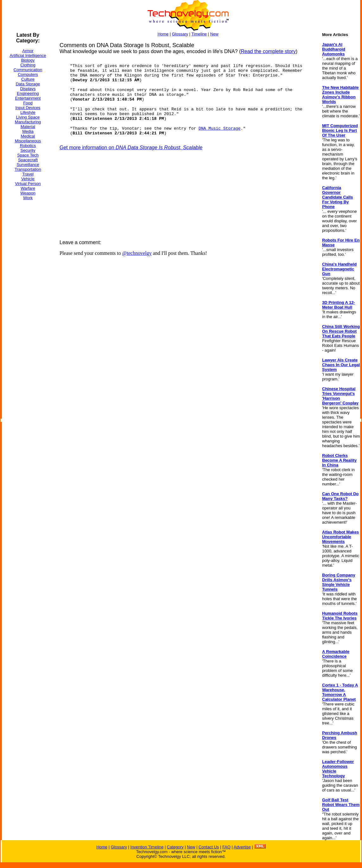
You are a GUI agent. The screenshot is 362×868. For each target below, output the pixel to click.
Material (28, 127)
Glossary (180, 34)
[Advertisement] (27, 300)
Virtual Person (28, 184)
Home (163, 34)
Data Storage (28, 84)
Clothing (28, 65)
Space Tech (28, 155)
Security (28, 150)
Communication (28, 70)
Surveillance (28, 165)
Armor (28, 51)
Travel (28, 174)
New (214, 34)
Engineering (28, 93)
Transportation (28, 169)
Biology (28, 60)
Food (28, 103)
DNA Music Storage (220, 129)
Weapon (28, 193)
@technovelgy (137, 253)
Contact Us (209, 847)
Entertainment (28, 98)
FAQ (226, 847)
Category (175, 847)
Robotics (28, 146)
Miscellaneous (28, 141)
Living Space (28, 117)
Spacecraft (28, 160)
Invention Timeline (147, 847)
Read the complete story (268, 51)
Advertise (242, 847)
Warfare (28, 188)
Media (28, 131)
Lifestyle (28, 112)
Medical (28, 136)
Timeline (199, 34)
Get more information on (131, 148)
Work (28, 198)
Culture (28, 79)
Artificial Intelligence (28, 55)
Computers (28, 74)
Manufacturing (28, 122)
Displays (28, 89)
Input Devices (28, 108)
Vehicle (28, 179)
